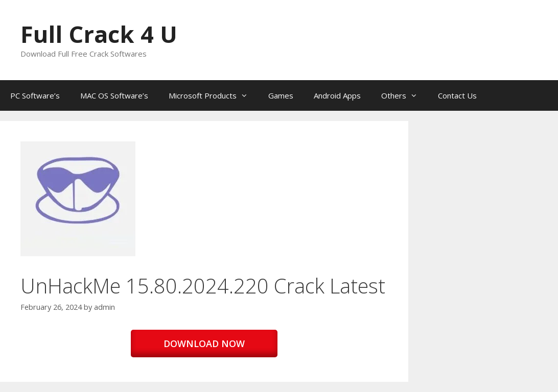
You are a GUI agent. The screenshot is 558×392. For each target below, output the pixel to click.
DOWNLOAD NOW (204, 344)
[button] (78, 199)
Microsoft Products (213, 95)
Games (281, 95)
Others (404, 95)
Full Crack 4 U (99, 34)
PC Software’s (35, 95)
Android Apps (337, 95)
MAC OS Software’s (114, 95)
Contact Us (457, 95)
